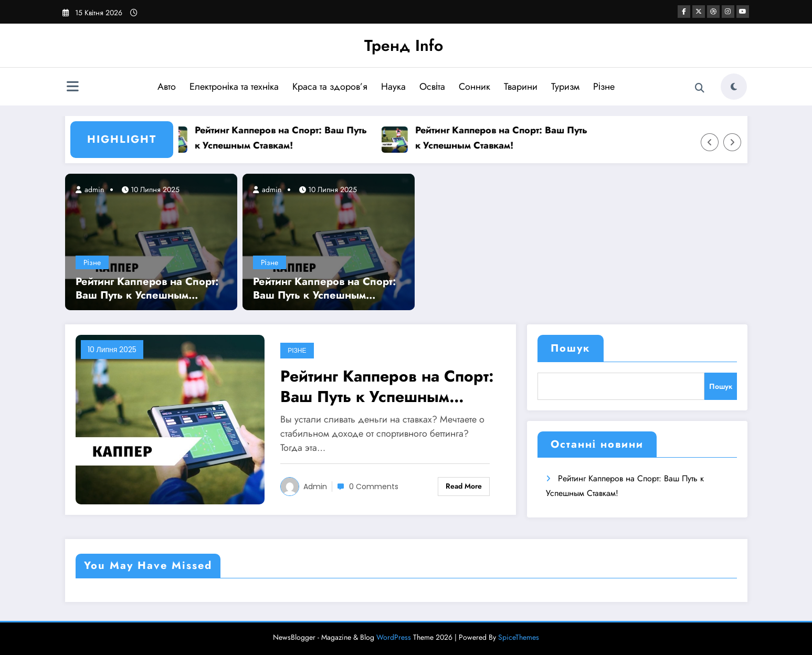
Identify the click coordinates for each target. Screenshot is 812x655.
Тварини (521, 87)
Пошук (571, 348)
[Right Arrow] (732, 142)
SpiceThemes (519, 637)
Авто (167, 87)
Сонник (474, 87)
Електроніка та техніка (234, 87)
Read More (464, 486)
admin (93, 189)
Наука (393, 87)
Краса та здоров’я (330, 87)
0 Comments (374, 487)
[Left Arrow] (710, 142)
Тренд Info (404, 45)
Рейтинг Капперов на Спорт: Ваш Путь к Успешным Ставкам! (284, 138)
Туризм (565, 87)
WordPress (394, 637)
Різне (604, 87)
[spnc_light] (734, 87)
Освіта (432, 87)
